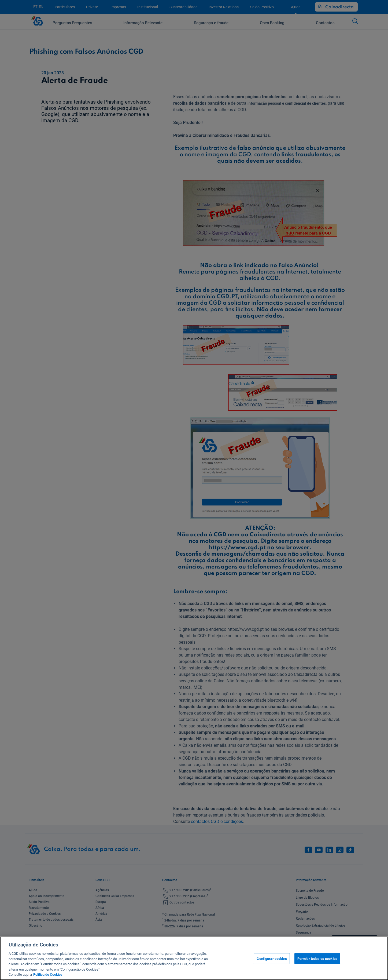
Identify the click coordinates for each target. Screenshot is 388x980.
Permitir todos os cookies (317, 958)
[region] (194, 958)
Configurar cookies (272, 958)
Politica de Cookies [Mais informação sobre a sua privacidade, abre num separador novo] (48, 974)
